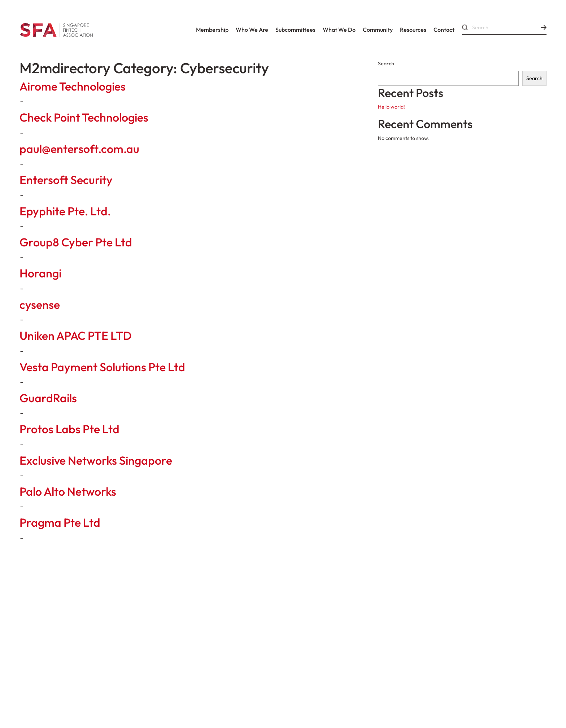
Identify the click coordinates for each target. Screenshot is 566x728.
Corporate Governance (65, 615)
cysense (40, 304)
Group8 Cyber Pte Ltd (76, 242)
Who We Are (252, 30)
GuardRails (48, 398)
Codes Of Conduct (55, 596)
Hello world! (391, 107)
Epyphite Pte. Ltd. (65, 211)
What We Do (339, 30)
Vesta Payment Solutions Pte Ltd (102, 367)
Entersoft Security (66, 180)
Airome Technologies (73, 86)
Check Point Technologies (84, 117)
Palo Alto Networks (68, 491)
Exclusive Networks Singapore (96, 460)
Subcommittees (295, 30)
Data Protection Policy (181, 667)
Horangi (40, 273)
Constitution (126, 596)
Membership (212, 30)
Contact (444, 30)
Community (378, 30)
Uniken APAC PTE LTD (76, 336)
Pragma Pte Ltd (60, 522)
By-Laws (178, 596)
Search (386, 63)
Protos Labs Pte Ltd (69, 429)
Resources (413, 30)
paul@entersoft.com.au (79, 149)
